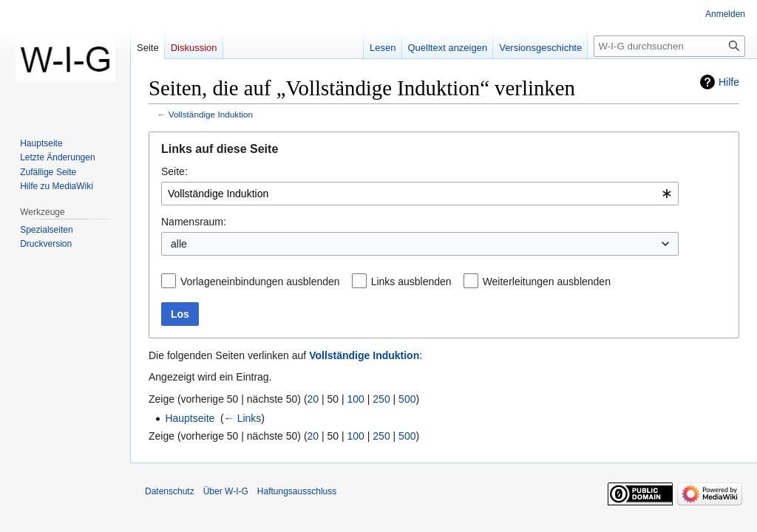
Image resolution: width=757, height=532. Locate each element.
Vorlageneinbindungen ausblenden (260, 282)
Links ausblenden (411, 282)
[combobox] (420, 194)
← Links (243, 418)
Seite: (174, 171)
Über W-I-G (226, 491)
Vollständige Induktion (211, 114)
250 (381, 399)
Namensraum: (194, 222)
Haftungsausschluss (297, 491)
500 (407, 399)
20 (313, 399)
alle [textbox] (179, 244)
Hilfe (729, 82)
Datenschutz (170, 491)
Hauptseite (190, 418)
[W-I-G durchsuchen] (669, 46)
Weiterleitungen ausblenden (547, 282)
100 (356, 399)
